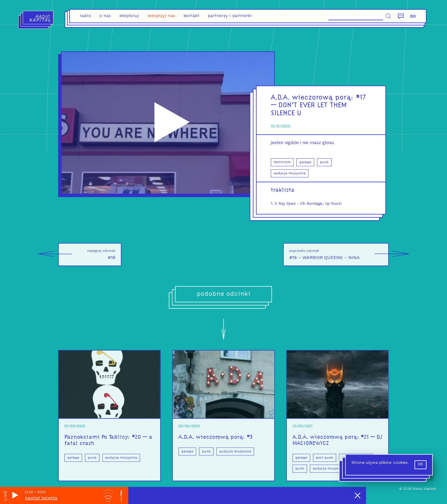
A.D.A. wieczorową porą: (313, 98)
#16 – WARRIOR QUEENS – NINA (339, 255)
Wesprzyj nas (161, 16)
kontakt (191, 16)
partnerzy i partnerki (230, 16)
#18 (87, 255)
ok (420, 464)
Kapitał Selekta (41, 498)
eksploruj (129, 16)
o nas (105, 16)
